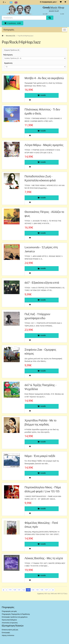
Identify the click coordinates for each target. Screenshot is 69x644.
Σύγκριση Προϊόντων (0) (12, 50)
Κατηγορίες (9, 30)
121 (19, 590)
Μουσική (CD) (11, 36)
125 (37, 590)
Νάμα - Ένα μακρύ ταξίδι (40, 456)
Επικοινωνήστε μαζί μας (10, 630)
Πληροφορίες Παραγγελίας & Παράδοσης (16, 614)
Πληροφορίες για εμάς (9, 611)
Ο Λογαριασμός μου (48, 2)
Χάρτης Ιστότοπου (8, 635)
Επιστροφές (6, 633)
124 (33, 590)
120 (15, 590)
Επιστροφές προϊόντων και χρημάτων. (15, 617)
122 (24, 590)
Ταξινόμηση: (8, 55)
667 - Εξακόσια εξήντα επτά (42, 283)
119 (10, 590)
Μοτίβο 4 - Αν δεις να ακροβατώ (44, 78)
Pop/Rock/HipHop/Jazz (25, 36)
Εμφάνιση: (8, 63)
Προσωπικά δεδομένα (9, 620)
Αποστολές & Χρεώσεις (10, 623)
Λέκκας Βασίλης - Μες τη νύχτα (44, 558)
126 (42, 590)
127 (46, 590)
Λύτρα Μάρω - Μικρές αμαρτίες (44, 145)
